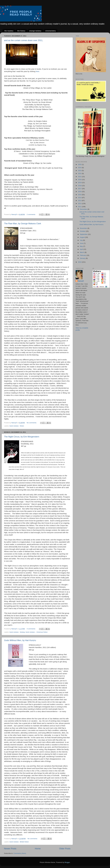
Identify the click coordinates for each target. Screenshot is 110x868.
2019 (80, 183)
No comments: (32, 423)
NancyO (81, 281)
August (82, 237)
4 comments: (31, 629)
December (84, 209)
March (82, 252)
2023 (80, 171)
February (83, 255)
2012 (80, 204)
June (82, 243)
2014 (80, 198)
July (81, 240)
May (82, 246)
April (82, 249)
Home (38, 849)
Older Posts (65, 849)
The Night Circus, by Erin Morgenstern (22, 437)
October (83, 231)
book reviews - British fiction (19, 842)
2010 (80, 262)
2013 (80, 201)
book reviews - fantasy (17, 632)
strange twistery (35, 31)
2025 (80, 164)
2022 (80, 173)
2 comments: (31, 214)
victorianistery (51, 31)
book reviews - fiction (17, 426)
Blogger (67, 862)
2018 (80, 186)
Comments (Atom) (20, 853)
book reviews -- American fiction (37, 632)
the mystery (9, 31)
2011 (80, 207)
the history (21, 31)
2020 (80, 180)
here (37, 71)
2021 (80, 177)
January (83, 258)
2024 (80, 168)
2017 (80, 189)
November (84, 228)
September (84, 234)
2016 (80, 192)
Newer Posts (10, 849)
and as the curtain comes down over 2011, (24, 40)
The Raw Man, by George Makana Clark (23, 224)
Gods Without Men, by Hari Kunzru (20, 640)
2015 (80, 195)
